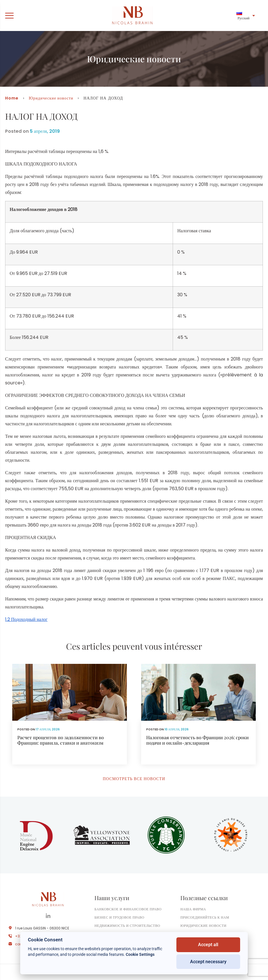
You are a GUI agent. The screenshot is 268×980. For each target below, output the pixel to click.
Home (12, 98)
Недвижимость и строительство (127, 926)
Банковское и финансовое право (128, 909)
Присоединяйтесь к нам (205, 917)
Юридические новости (51, 98)
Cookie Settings (140, 954)
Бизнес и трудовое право (119, 917)
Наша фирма (193, 909)
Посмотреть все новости (134, 779)
